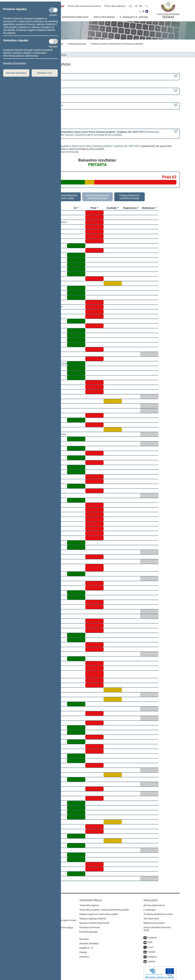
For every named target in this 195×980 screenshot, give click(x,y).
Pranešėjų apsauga (88, 930)
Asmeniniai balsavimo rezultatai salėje (66, 197)
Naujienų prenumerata (154, 921)
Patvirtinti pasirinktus (16, 73)
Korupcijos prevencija (90, 925)
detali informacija (68, 152)
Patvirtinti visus (45, 73)
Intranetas (84, 955)
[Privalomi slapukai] (53, 10)
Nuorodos (84, 937)
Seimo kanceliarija (104, 17)
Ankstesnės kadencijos (75, 17)
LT (136, 6)
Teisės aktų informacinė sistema (84, 6)
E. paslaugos (150, 908)
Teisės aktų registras (115, 6)
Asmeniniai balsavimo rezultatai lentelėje (97, 197)
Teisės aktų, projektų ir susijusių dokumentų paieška (104, 908)
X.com (150, 945)
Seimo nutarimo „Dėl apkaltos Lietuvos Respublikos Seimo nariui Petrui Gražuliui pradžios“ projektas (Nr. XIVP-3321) (78, 146)
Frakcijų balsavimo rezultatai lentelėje (130, 197)
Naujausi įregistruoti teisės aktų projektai (99, 912)
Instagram (152, 955)
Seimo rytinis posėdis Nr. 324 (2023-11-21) (40, 106)
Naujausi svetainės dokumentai (94, 921)
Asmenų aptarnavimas (154, 903)
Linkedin (151, 959)
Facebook (152, 935)
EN (141, 6)
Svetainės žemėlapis (89, 941)
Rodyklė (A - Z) (86, 946)
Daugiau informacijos (15, 63)
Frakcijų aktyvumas (77, 44)
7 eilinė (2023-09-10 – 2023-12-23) (36, 91)
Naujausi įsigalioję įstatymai (93, 916)
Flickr (150, 940)
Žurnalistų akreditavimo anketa (158, 912)
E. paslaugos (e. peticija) (134, 17)
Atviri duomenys (151, 916)
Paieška (83, 950)
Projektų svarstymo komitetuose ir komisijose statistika (117, 44)
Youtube (151, 950)
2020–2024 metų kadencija (32, 76)
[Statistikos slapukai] (53, 41)
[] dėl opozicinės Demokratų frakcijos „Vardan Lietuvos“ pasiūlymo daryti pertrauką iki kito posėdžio (88, 133)
